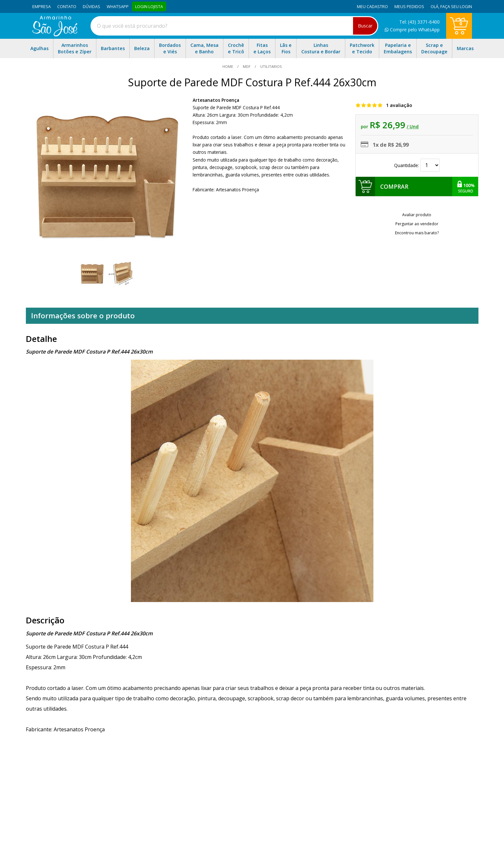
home (228, 66)
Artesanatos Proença (216, 100)
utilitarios (271, 66)
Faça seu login (456, 6)
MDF (247, 66)
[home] (55, 35)
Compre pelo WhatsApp (412, 30)
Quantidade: (417, 165)
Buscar (365, 26)
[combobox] (234, 26)
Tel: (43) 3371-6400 (419, 22)
